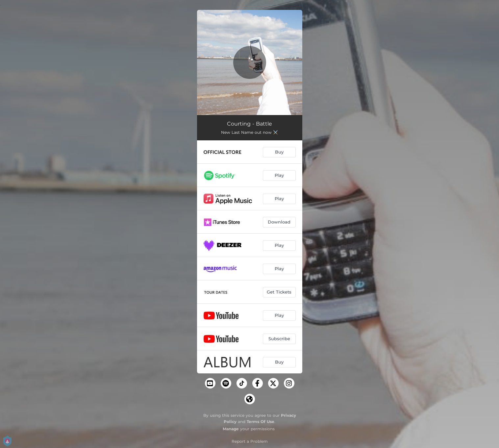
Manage (231, 429)
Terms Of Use (261, 422)
